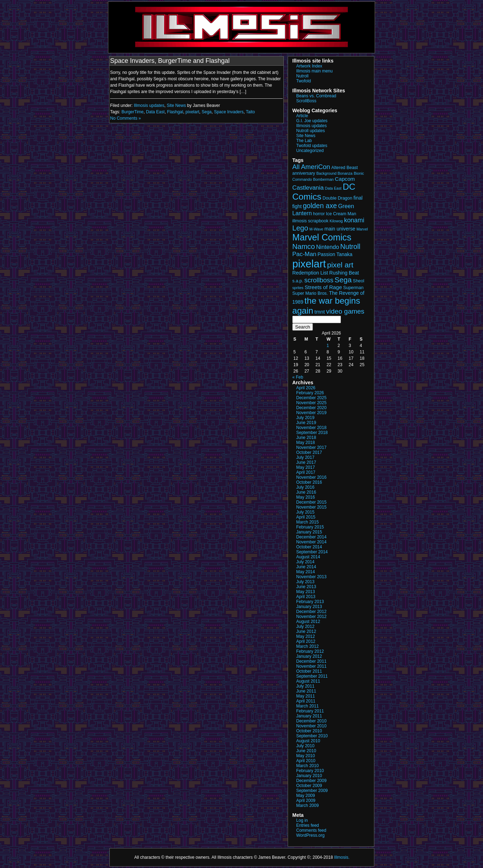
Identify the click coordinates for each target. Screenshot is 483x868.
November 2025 (311, 403)
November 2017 (311, 447)
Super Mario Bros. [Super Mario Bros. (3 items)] (310, 293)
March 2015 (307, 522)
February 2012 (310, 651)
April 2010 (306, 761)
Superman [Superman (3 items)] (353, 288)
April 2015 (306, 517)
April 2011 (306, 701)
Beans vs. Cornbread (316, 96)
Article (302, 116)
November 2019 (311, 413)
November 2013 (311, 577)
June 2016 (306, 492)
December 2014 (311, 537)
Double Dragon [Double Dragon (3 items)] (337, 198)
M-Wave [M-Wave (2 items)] (316, 229)
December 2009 (311, 781)
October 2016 (309, 482)
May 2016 (306, 497)
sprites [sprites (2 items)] (298, 288)
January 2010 (309, 776)
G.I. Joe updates (312, 121)
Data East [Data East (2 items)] (333, 188)
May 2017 (306, 467)
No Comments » (126, 118)
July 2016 (305, 487)
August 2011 (308, 681)
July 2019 (305, 418)
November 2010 (311, 726)
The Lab (304, 141)
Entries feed (308, 825)
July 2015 (305, 512)
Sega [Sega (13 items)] (343, 280)
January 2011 (309, 716)
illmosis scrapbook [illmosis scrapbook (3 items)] (310, 221)
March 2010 (307, 766)
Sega (207, 112)
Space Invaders (229, 112)
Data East (155, 112)
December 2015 (311, 502)
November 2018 (311, 428)
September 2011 (312, 676)
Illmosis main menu (314, 71)
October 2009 (309, 786)
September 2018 (312, 433)
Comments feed (311, 830)
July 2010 (305, 746)
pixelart (192, 112)
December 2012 (311, 612)
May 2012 (306, 636)
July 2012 (305, 626)
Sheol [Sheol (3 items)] (359, 281)
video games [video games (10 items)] (345, 311)
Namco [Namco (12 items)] (304, 246)
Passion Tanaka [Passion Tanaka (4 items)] (335, 254)
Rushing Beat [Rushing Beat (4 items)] (344, 273)
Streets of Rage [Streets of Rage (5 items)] (323, 287)
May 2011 (306, 696)
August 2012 (308, 622)
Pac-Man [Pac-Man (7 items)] (304, 254)
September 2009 (312, 791)
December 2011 (311, 661)
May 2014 (306, 572)
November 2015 (311, 507)
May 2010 (306, 756)
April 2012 (306, 641)
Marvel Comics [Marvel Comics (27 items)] (322, 237)
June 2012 (306, 631)
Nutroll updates (311, 131)
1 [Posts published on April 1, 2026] (328, 346)
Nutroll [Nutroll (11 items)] (350, 246)
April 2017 (306, 472)
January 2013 (309, 607)
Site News (176, 105)
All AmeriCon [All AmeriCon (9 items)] (311, 167)
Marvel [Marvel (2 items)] (362, 229)
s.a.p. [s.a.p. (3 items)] (298, 281)
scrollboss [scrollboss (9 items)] (319, 280)
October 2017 (309, 452)
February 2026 (310, 393)
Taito (250, 112)
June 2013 (306, 587)
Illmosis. (342, 857)
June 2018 (306, 438)
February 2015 (310, 527)
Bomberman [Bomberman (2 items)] (323, 179)
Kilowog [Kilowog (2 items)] (336, 221)
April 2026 (306, 388)
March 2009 (307, 805)
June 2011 (306, 691)
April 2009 (306, 801)
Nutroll (302, 76)
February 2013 (310, 602)
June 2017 (306, 462)
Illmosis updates (149, 105)
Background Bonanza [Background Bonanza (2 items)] (335, 173)
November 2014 (311, 542)
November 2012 (311, 617)
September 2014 (312, 552)
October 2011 (309, 671)
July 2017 (305, 457)
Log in (302, 820)
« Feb (298, 377)
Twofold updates (312, 146)
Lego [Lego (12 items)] (300, 228)
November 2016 (311, 477)
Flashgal (175, 112)
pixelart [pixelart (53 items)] (309, 264)
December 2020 (311, 408)
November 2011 (311, 666)
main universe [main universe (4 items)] (340, 229)
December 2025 (311, 398)
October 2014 (309, 547)
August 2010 (308, 741)
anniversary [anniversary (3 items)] (304, 173)
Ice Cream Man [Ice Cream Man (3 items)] (341, 214)
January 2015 (309, 532)
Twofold (303, 81)
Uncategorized (310, 151)
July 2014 (305, 562)
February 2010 (310, 771)
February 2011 (310, 711)
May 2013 (306, 592)
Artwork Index (309, 66)
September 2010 (312, 736)
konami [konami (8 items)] (354, 220)
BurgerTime (132, 112)
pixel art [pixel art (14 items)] (340, 265)
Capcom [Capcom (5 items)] (345, 179)
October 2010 (309, 731)
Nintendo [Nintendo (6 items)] (328, 247)
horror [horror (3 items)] (319, 214)
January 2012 (309, 656)
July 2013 (305, 582)
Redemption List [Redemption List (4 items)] (310, 273)
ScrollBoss (306, 101)
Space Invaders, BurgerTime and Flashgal (170, 61)
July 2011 (305, 686)
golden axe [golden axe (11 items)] (320, 206)
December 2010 (311, 721)
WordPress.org (310, 835)
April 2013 (306, 597)
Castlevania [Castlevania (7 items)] (308, 188)
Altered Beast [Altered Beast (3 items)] (345, 168)
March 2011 (307, 706)
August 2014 (308, 557)
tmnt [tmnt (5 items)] (319, 312)
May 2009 (306, 796)
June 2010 (306, 751)
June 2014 (306, 567)
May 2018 (306, 443)
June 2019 (306, 423)
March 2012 (307, 646)
